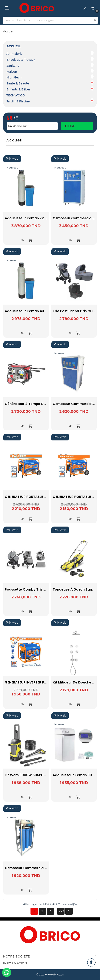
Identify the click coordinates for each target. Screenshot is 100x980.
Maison (12, 72)
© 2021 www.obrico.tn (50, 975)
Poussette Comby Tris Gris (27, 589)
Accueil (13, 46)
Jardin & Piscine (18, 101)
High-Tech (14, 77)
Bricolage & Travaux (21, 60)
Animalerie (14, 54)
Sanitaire (13, 66)
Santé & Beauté (18, 83)
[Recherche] (50, 20)
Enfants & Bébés (18, 89)
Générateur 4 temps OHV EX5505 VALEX (39, 404)
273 (61, 911)
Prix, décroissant (32, 126)
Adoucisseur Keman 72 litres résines (36, 218)
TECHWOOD (16, 95)
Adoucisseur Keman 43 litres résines (36, 311)
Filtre (70, 126)
